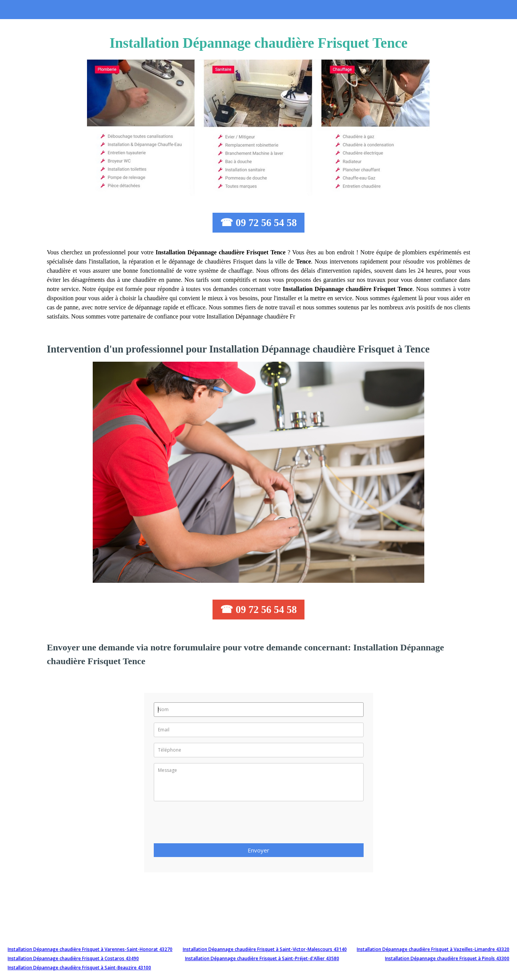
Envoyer (258, 850)
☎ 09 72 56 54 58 (258, 223)
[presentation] (212, 825)
